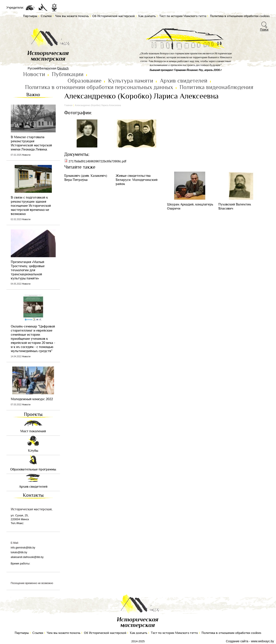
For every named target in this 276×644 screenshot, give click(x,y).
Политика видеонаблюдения (216, 87)
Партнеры (22, 633)
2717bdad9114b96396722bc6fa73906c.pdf (97, 161)
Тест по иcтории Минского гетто (174, 633)
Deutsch (63, 68)
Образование (84, 81)
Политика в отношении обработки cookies (231, 633)
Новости (34, 74)
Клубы (33, 451)
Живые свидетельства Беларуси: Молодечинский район (137, 180)
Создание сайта (237, 641)
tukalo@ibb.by (19, 552)
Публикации (68, 74)
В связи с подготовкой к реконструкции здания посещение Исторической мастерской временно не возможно (31, 206)
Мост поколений (33, 431)
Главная (68, 105)
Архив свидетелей (184, 81)
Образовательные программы (33, 469)
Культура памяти (131, 81)
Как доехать (139, 633)
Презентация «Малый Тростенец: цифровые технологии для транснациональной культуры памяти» (28, 270)
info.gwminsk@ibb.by (23, 548)
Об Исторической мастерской (105, 633)
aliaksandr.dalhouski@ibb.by (27, 557)
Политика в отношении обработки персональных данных (99, 87)
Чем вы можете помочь (64, 633)
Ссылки (38, 633)
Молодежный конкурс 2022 (32, 399)
